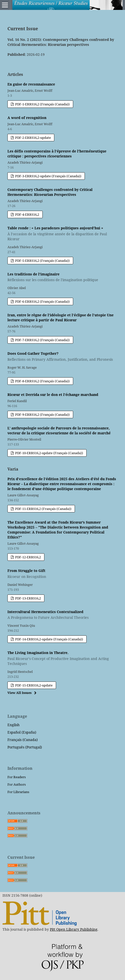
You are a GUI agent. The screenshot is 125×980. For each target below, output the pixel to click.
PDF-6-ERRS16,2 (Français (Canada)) (42, 301)
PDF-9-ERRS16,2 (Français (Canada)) (42, 415)
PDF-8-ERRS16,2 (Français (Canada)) (42, 381)
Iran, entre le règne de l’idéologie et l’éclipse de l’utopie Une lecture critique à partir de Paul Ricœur (61, 317)
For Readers (17, 777)
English (14, 725)
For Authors (17, 784)
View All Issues (19, 693)
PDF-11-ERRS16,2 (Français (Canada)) (43, 509)
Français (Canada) (23, 740)
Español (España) (22, 732)
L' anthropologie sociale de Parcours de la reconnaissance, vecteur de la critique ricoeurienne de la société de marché (59, 431)
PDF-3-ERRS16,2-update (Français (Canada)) (48, 176)
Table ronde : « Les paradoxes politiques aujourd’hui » (62, 234)
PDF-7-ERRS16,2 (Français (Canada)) (42, 340)
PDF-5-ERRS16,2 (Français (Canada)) (42, 261)
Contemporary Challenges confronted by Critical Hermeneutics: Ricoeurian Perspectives (50, 192)
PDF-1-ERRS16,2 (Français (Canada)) (42, 104)
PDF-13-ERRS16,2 (28, 598)
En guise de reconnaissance (31, 84)
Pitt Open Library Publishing (74, 929)
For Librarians (18, 792)
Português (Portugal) (25, 747)
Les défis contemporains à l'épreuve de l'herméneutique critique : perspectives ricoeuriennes (57, 154)
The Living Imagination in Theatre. (62, 658)
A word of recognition (27, 118)
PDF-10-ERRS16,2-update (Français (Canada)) (49, 453)
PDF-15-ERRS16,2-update (33, 685)
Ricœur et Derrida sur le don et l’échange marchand (53, 395)
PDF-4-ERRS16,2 (27, 214)
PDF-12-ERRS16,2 (28, 557)
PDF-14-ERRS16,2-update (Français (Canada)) (49, 639)
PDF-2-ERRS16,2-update (33, 138)
